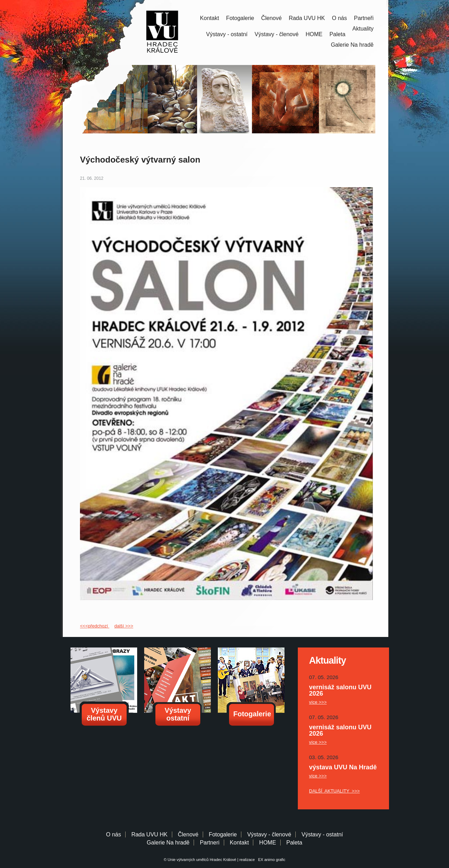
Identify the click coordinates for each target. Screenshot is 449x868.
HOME (314, 34)
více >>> (318, 702)
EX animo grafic (271, 860)
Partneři (364, 18)
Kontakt (209, 18)
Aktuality (363, 29)
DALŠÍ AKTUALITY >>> (334, 791)
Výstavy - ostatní (227, 34)
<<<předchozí (95, 626)
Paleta (337, 34)
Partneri (210, 843)
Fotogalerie (240, 18)
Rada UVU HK (307, 18)
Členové (271, 18)
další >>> (124, 626)
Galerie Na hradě (168, 843)
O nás (339, 18)
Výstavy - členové (277, 34)
